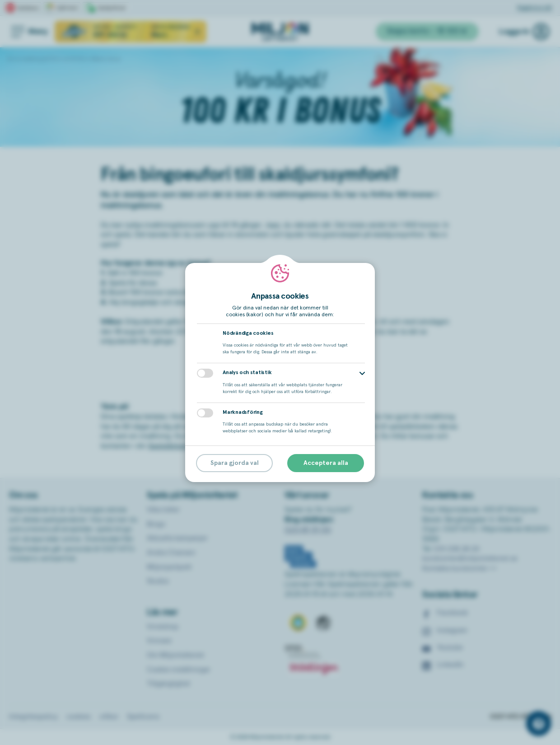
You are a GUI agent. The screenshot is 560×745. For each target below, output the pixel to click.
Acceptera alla (326, 463)
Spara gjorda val (235, 463)
